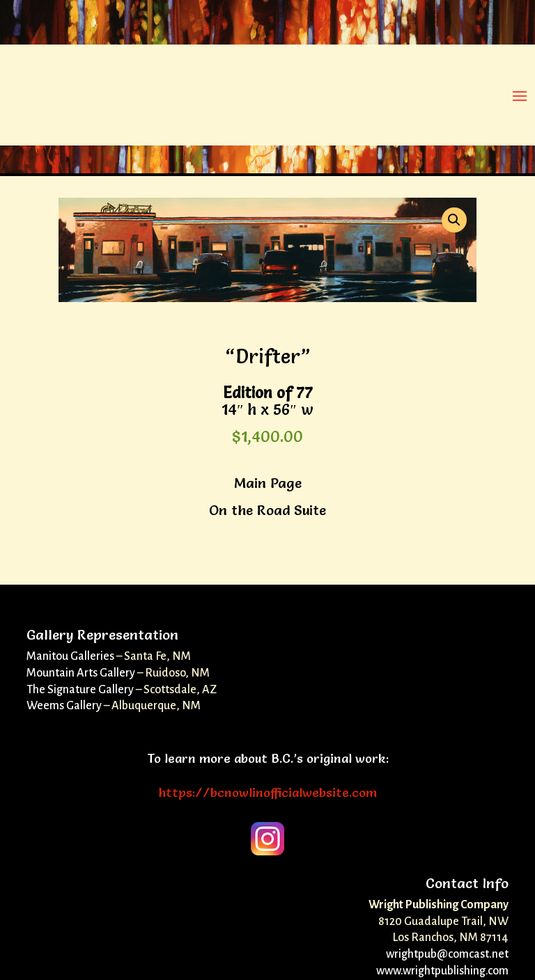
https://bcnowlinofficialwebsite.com (268, 792)
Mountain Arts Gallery (81, 673)
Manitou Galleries (70, 656)
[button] (454, 220)
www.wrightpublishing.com (442, 971)
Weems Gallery (64, 706)
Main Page (268, 483)
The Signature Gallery (80, 690)
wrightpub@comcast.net (447, 954)
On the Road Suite (267, 510)
